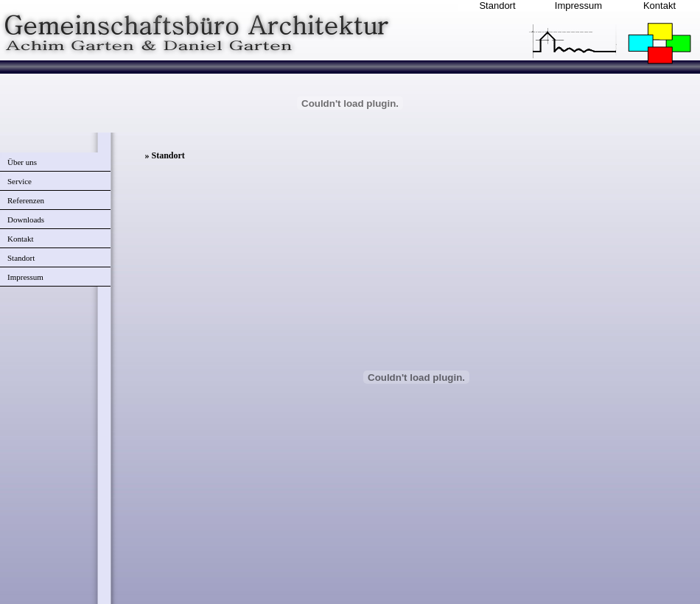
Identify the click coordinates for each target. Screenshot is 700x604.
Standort (497, 6)
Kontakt (659, 6)
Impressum (578, 6)
